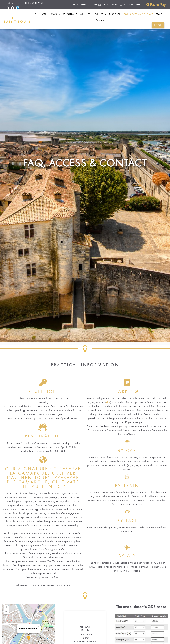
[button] (39, 636)
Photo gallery (108, 5)
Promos (99, 20)
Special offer (77, 5)
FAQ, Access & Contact (138, 14)
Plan (108, 412)
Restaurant (70, 14)
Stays (92, 5)
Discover (115, 14)
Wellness (86, 14)
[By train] (127, 486)
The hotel (42, 14)
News (125, 5)
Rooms (55, 14)
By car (127, 460)
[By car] (127, 451)
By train (127, 495)
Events (100, 14)
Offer (136, 5)
